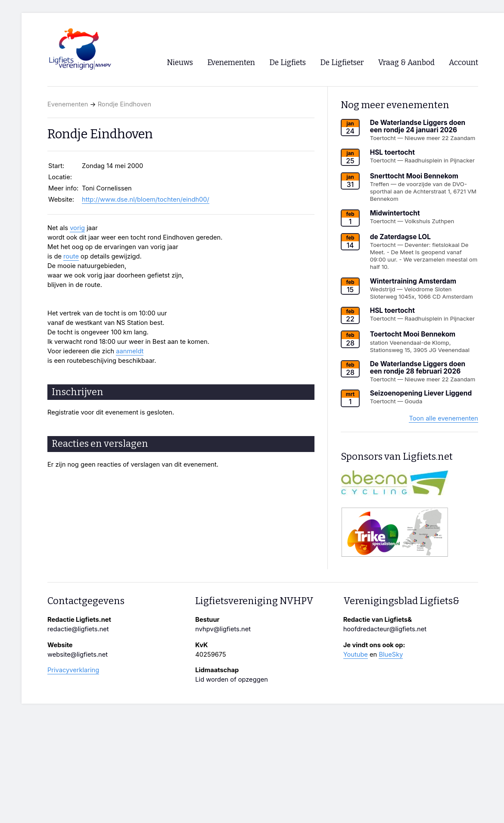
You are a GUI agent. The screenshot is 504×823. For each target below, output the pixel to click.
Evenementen (68, 104)
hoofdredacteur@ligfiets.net (385, 629)
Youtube (356, 655)
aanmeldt (130, 351)
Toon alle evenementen (443, 418)
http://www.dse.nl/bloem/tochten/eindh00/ (146, 200)
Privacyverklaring (73, 670)
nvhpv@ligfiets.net (223, 629)
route (71, 256)
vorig (77, 228)
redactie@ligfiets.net (78, 629)
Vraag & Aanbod (406, 63)
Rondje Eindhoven (124, 104)
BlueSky (391, 655)
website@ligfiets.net (78, 655)
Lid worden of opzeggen (232, 680)
